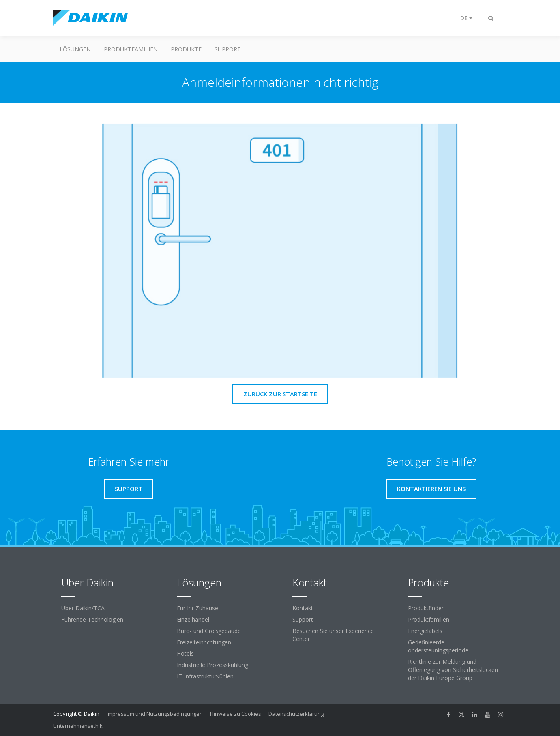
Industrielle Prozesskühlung (212, 665)
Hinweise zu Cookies (236, 714)
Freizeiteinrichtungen (204, 642)
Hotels (185, 653)
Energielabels (425, 631)
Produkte (186, 49)
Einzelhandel (193, 619)
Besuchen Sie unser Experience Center (333, 635)
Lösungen (75, 49)
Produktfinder (426, 608)
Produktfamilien (131, 49)
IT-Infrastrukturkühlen (205, 676)
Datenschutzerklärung (296, 714)
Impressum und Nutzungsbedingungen (155, 714)
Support (228, 49)
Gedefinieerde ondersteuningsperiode (438, 646)
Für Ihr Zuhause (197, 608)
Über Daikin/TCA (83, 608)
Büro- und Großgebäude (209, 631)
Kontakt (303, 608)
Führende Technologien (92, 619)
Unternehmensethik (78, 726)
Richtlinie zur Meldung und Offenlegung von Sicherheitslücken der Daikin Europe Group (453, 670)
